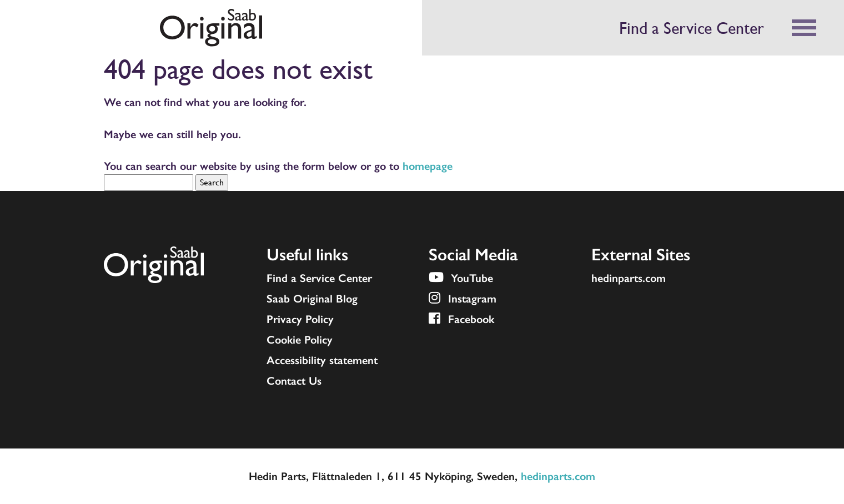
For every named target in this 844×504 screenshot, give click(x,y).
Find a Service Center (692, 28)
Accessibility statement (322, 360)
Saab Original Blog (312, 299)
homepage (428, 166)
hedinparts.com (629, 278)
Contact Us (294, 381)
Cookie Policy (300, 340)
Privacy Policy (300, 319)
